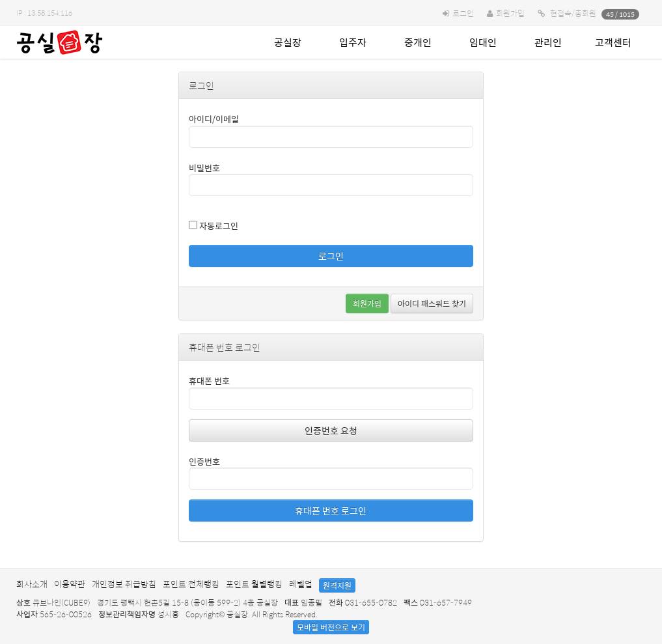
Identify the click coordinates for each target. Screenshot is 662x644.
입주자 (353, 42)
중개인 (418, 42)
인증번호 (204, 461)
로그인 (463, 13)
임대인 (483, 42)
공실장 (288, 42)
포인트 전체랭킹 (191, 584)
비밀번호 (204, 168)
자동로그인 (214, 226)
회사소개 (32, 584)
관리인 (548, 42)
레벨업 (301, 584)
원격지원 (337, 585)
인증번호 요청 (331, 430)
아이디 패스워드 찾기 (432, 303)
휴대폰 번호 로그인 (331, 511)
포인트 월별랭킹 (254, 584)
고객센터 (613, 42)
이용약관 (70, 584)
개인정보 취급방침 (124, 584)
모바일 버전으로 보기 (331, 627)
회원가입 (510, 13)
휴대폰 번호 (209, 381)
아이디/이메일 (214, 119)
